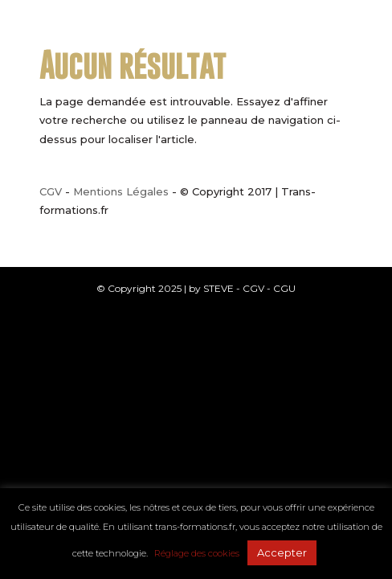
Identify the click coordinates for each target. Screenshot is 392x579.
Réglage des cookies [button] (197, 553)
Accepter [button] (282, 552)
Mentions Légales (121, 191)
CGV (51, 191)
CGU (284, 288)
